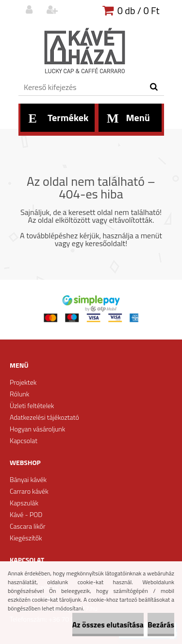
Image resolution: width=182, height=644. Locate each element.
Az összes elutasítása (108, 625)
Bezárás (161, 625)
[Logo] (85, 51)
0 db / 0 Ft (139, 10)
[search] (154, 87)
